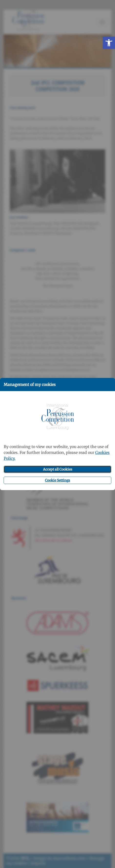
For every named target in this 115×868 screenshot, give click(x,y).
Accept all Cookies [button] (58, 469)
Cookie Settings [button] (57, 480)
